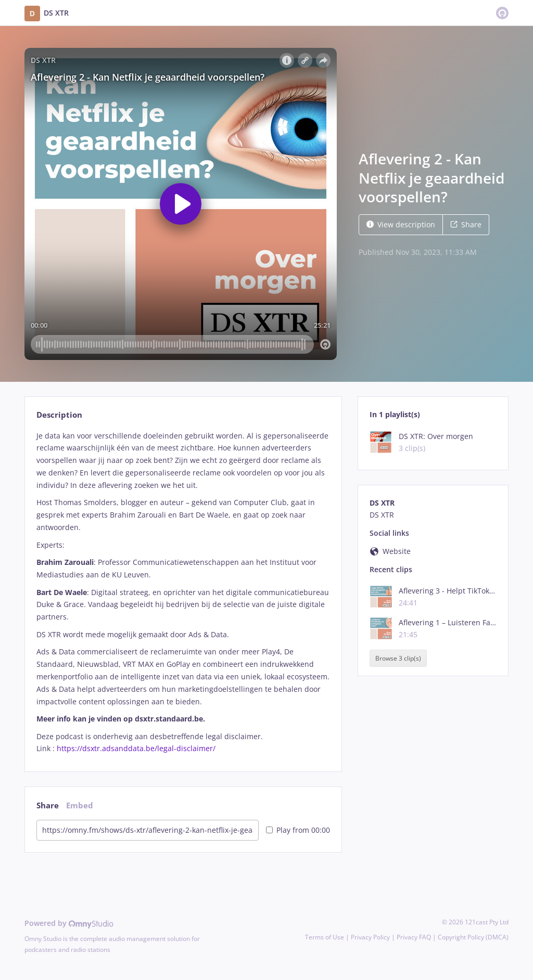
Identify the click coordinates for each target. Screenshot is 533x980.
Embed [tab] (80, 805)
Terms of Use (325, 937)
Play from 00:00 (298, 830)
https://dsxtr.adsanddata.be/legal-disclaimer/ (136, 748)
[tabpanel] (183, 592)
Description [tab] (59, 415)
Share (466, 224)
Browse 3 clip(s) (398, 658)
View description (401, 224)
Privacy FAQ (414, 937)
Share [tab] (48, 805)
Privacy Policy (370, 937)
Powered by (69, 923)
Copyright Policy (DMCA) (473, 937)
